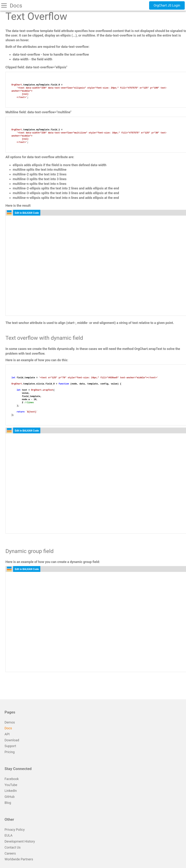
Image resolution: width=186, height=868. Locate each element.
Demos (10, 722)
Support (10, 746)
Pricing (10, 752)
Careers (10, 853)
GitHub (10, 797)
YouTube (11, 785)
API (7, 734)
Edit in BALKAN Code (27, 213)
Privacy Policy (15, 830)
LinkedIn (11, 791)
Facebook (12, 779)
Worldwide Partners (19, 859)
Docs (8, 728)
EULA (9, 835)
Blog (8, 803)
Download (12, 740)
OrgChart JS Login (167, 5)
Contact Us (13, 847)
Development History (20, 841)
